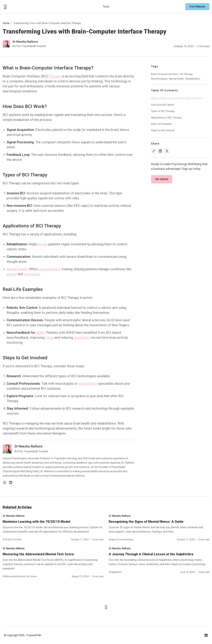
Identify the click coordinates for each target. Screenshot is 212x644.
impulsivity (82, 338)
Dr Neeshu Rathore (14, 516)
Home (6, 23)
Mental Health (17, 269)
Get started (162, 179)
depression (32, 274)
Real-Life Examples (161, 124)
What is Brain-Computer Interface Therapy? (177, 98)
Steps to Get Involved (163, 130)
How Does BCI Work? (163, 105)
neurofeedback (50, 269)
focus (50, 338)
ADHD (40, 333)
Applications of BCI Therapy (166, 118)
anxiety (12, 274)
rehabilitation (88, 384)
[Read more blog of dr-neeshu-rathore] (24, 44)
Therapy (55, 76)
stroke (43, 244)
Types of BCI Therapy (163, 111)
